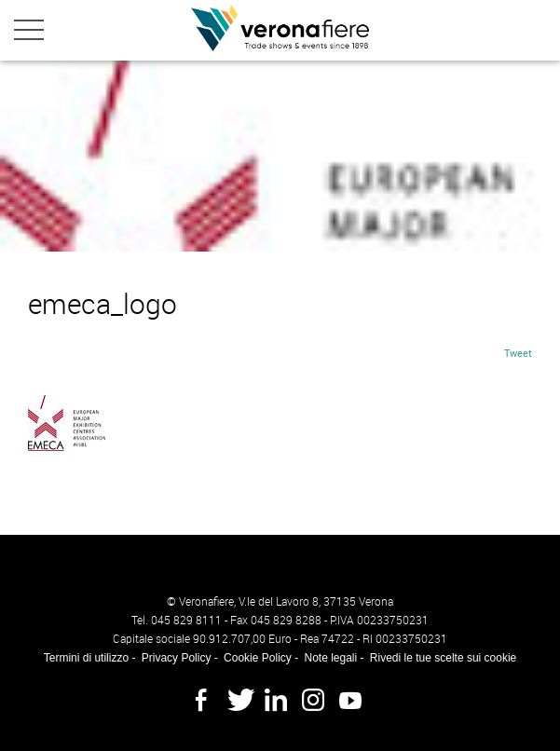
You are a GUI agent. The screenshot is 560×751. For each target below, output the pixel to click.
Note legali (330, 658)
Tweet (518, 353)
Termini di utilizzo (86, 658)
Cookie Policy (258, 658)
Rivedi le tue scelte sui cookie (443, 658)
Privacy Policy (177, 658)
